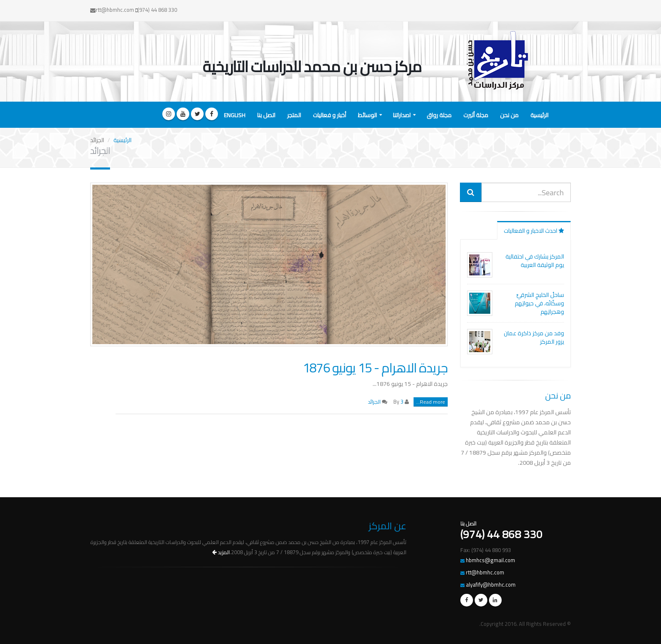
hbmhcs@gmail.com (490, 560)
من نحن (509, 115)
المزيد (221, 552)
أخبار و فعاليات (329, 115)
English (235, 115)
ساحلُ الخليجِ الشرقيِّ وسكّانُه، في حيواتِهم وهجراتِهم (539, 303)
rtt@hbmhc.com (485, 573)
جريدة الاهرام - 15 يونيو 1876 (375, 368)
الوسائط (367, 115)
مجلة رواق (439, 115)
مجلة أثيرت (476, 115)
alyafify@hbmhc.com (491, 585)
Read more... (431, 402)
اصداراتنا (402, 115)
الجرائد (374, 402)
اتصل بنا (266, 115)
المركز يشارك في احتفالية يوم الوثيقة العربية (535, 261)
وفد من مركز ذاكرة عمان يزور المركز (534, 337)
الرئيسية (539, 115)
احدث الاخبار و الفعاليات (534, 231)
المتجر (294, 115)
